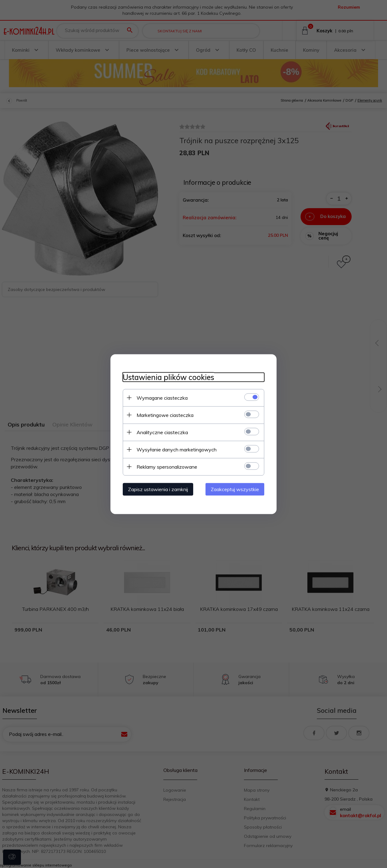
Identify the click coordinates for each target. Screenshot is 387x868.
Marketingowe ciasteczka (165, 415)
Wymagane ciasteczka (162, 398)
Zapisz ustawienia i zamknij (158, 489)
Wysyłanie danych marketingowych (177, 449)
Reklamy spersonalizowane (167, 466)
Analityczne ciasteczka (162, 432)
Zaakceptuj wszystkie (235, 489)
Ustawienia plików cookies (168, 377)
